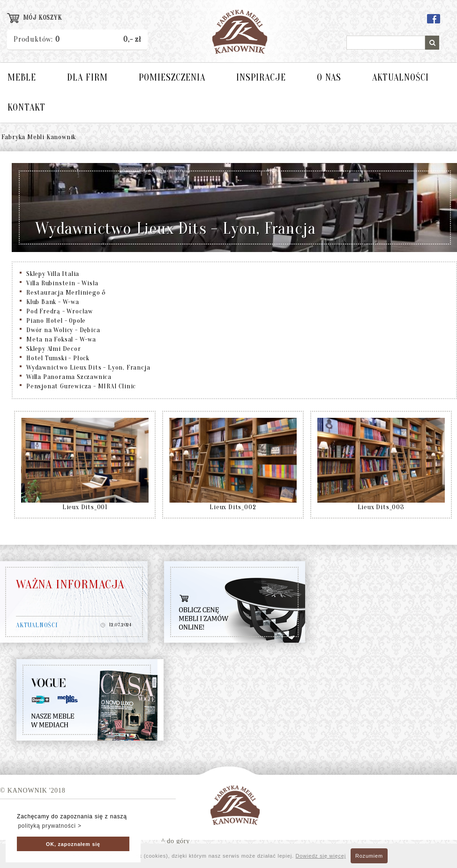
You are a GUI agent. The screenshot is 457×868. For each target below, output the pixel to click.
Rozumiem (369, 856)
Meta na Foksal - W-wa (61, 339)
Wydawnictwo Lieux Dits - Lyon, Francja (88, 367)
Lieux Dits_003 (381, 507)
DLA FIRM (87, 78)
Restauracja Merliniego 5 (66, 293)
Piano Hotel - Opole (56, 321)
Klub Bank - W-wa (53, 302)
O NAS (329, 78)
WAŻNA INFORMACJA (70, 585)
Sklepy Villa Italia (53, 274)
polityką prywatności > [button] (49, 826)
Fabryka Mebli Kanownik (39, 137)
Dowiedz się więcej (321, 856)
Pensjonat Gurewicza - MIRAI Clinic (81, 386)
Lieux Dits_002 (233, 507)
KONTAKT (26, 108)
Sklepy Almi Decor (54, 349)
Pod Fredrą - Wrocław (60, 311)
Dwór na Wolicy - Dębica (63, 330)
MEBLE (22, 78)
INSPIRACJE (261, 78)
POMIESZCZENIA (172, 78)
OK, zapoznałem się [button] (73, 844)
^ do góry (176, 841)
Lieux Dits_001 (85, 507)
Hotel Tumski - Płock (58, 358)
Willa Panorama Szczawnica (69, 377)
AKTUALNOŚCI (401, 78)
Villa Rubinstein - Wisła (62, 283)
